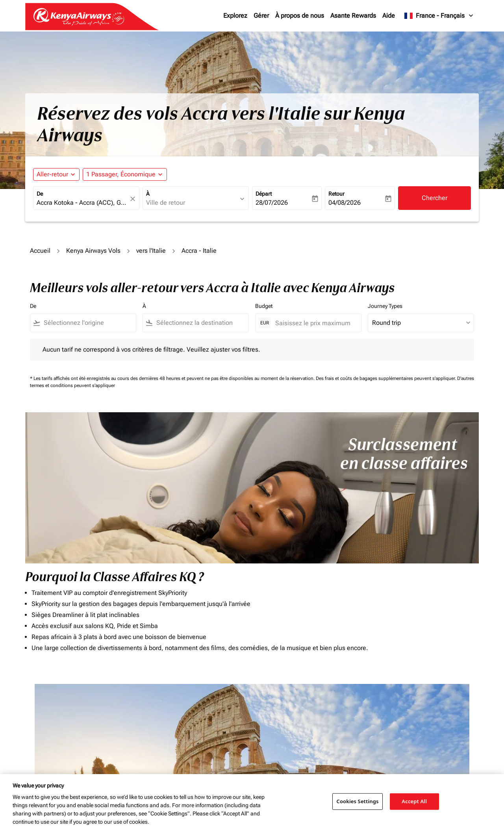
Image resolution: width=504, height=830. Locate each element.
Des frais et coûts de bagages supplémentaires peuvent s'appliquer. (386, 378)
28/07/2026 (272, 203)
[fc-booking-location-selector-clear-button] (134, 199)
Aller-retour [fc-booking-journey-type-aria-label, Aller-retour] (52, 174)
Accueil (40, 251)
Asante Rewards (353, 16)
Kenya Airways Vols (93, 251)
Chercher (435, 198)
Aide (389, 16)
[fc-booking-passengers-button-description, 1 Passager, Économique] (121, 174)
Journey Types (385, 306)
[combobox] (82, 203)
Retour (336, 194)
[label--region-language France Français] (439, 16)
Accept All (414, 801)
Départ (264, 194)
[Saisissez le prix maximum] (314, 323)
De (40, 194)
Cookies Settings (358, 801)
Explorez (235, 16)
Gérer (261, 16)
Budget (264, 306)
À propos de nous (300, 16)
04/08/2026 (345, 203)
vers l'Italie (151, 251)
